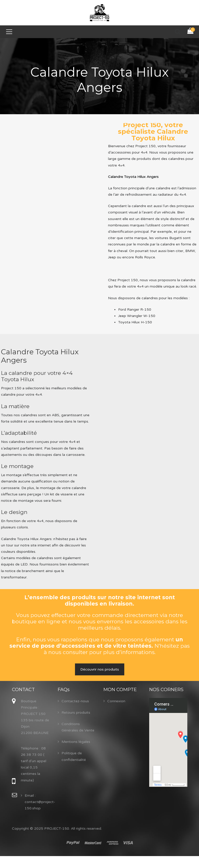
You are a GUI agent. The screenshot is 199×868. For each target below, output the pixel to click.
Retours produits (76, 713)
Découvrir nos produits (100, 669)
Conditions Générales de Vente (78, 727)
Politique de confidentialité (74, 756)
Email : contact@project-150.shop (40, 802)
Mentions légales (76, 742)
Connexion (116, 701)
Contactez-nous (75, 701)
